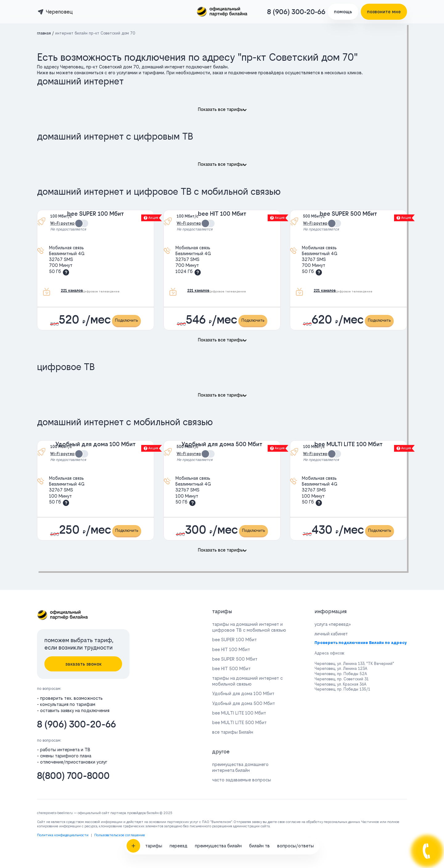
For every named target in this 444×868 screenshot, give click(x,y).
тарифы (154, 699)
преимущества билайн (218, 699)
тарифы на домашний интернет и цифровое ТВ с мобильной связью (249, 627)
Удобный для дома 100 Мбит (96, 444)
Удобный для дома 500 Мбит (222, 444)
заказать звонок (83, 664)
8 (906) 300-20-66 (296, 12)
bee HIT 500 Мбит (231, 668)
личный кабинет (331, 634)
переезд (179, 699)
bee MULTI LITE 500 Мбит (239, 722)
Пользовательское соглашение (120, 835)
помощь (343, 12)
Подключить (126, 320)
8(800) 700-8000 (73, 776)
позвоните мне (384, 12)
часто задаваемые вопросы (242, 780)
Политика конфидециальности (63, 835)
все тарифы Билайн (233, 732)
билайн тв (259, 699)
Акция (151, 218)
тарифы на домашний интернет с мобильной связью (247, 681)
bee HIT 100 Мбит (222, 214)
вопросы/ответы (296, 699)
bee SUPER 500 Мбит (348, 214)
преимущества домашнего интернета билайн (240, 767)
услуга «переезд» (333, 624)
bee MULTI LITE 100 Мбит (349, 444)
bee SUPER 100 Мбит (96, 214)
